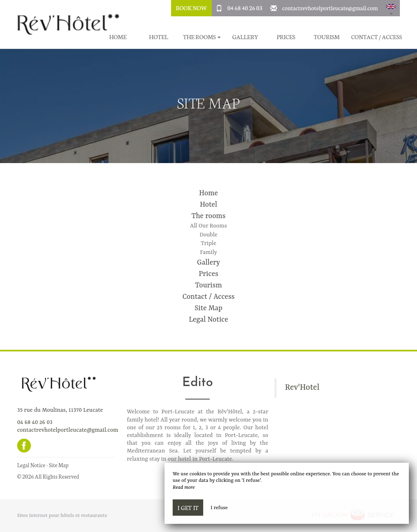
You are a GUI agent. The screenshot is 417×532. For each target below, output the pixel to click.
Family (208, 252)
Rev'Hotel (302, 388)
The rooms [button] (202, 37)
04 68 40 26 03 (245, 8)
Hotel (159, 37)
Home (208, 193)
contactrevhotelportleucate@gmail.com (330, 8)
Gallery (245, 37)
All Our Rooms (208, 226)
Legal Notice (209, 320)
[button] (391, 8)
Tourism (327, 37)
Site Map (208, 308)
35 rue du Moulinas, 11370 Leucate (60, 410)
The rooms (208, 216)
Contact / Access (376, 37)
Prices (286, 37)
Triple (208, 243)
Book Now (191, 8)
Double (208, 235)
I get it (188, 508)
